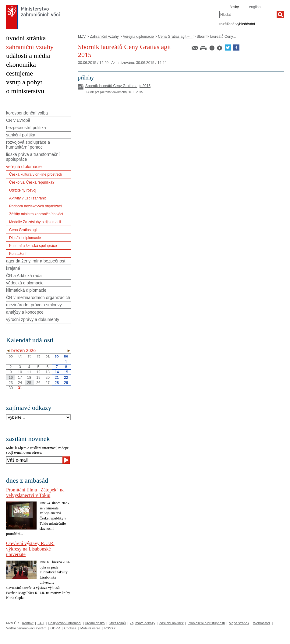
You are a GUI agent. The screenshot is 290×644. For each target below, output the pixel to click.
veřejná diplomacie (24, 167)
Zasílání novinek (172, 623)
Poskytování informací (65, 623)
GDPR (55, 628)
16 (11, 378)
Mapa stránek (239, 623)
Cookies (70, 628)
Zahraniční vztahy (104, 37)
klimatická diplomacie (26, 290)
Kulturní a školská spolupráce (33, 246)
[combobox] (248, 15)
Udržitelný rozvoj (23, 190)
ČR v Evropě (18, 120)
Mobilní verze (90, 628)
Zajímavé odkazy (142, 623)
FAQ (41, 623)
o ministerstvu (25, 91)
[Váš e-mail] (34, 460)
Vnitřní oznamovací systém (26, 628)
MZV (82, 37)
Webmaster (262, 623)
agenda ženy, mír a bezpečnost (36, 261)
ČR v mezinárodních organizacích (38, 297)
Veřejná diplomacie (138, 37)
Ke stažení (18, 254)
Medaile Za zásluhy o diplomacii (35, 222)
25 (29, 383)
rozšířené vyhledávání (237, 24)
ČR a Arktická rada (24, 276)
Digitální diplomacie (25, 238)
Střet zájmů (117, 623)
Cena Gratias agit (23, 230)
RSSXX (110, 628)
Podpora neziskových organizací (35, 206)
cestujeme (19, 73)
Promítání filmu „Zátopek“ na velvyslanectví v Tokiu (35, 493)
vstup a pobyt (24, 82)
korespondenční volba (27, 113)
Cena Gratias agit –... (175, 37)
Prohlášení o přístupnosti (206, 623)
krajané (13, 268)
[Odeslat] (66, 460)
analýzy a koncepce (25, 312)
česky (234, 7)
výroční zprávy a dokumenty (33, 319)
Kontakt (28, 623)
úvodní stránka (26, 38)
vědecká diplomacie (25, 283)
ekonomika (21, 64)
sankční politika (21, 135)
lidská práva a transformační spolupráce (33, 157)
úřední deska (95, 623)
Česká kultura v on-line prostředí (35, 174)
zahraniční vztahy (30, 47)
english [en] (255, 7)
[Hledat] (280, 15)
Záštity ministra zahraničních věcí (36, 214)
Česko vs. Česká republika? (32, 182)
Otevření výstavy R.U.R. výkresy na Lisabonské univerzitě (30, 549)
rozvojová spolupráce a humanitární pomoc (28, 145)
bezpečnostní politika (26, 128)
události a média (28, 56)
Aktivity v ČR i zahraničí (28, 198)
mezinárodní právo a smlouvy (34, 305)
